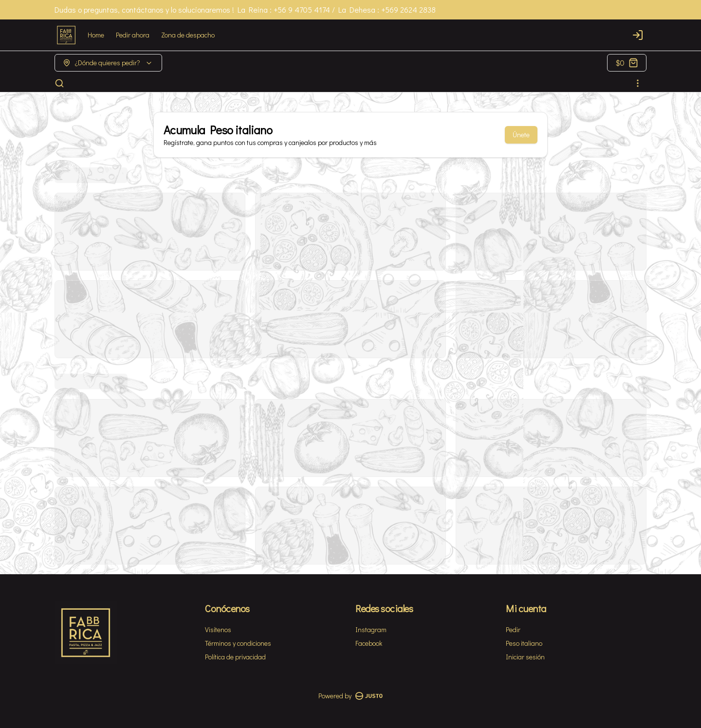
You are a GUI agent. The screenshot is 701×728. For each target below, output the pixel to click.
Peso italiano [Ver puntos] (524, 643)
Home (96, 35)
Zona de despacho (188, 35)
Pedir (513, 629)
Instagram (371, 629)
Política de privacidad (235, 657)
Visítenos (218, 629)
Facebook (369, 643)
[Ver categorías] (638, 83)
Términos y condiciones (238, 643)
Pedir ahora (133, 35)
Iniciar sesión (525, 657)
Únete (521, 135)
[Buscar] (59, 83)
